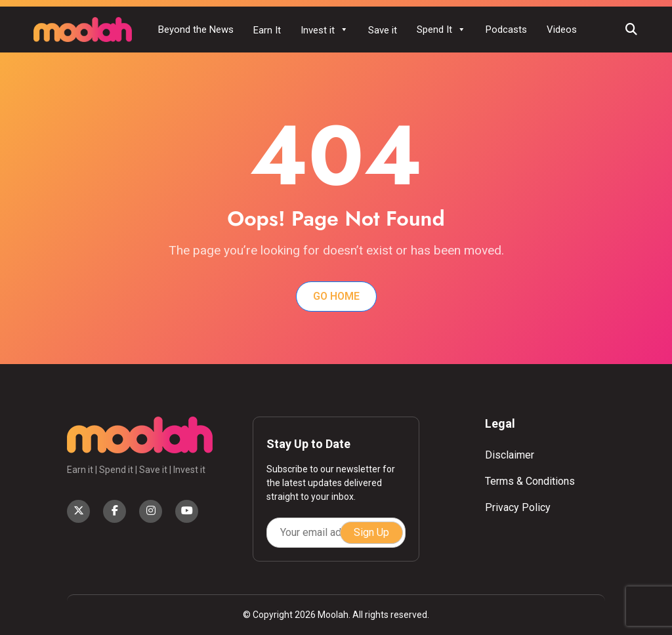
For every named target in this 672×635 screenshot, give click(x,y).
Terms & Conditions (530, 481)
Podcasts (506, 30)
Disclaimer (510, 455)
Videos (562, 30)
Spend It (441, 30)
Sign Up (371, 532)
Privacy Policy (518, 507)
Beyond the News (196, 30)
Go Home (336, 296)
